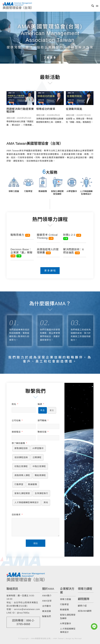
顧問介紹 (82, 606)
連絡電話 (17, 432)
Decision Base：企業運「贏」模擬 (21, 252)
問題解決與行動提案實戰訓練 (20, 110)
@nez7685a (23, 613)
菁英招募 (47, 611)
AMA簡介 (47, 596)
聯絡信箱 (43, 432)
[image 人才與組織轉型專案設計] (86, 186)
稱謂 (41, 404)
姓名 (15, 404)
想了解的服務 (19, 443)
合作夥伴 (47, 606)
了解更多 (50, 58)
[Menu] (97, 6)
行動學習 (64, 604)
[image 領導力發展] (14, 184)
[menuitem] (91, 6)
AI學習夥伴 (66, 624)
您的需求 (17, 515)
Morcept (78, 638)
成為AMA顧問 (85, 611)
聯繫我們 (47, 616)
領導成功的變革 (46, 109)
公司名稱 (17, 421)
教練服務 (64, 610)
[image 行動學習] (28, 184)
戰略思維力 (20, 235)
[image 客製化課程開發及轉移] (57, 186)
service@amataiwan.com (27, 609)
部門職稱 (43, 421)
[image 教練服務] (43, 184)
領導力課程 (85, 589)
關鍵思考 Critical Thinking (47, 236)
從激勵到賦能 (74, 109)
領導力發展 (66, 599)
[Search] (91, 6)
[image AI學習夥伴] (72, 184)
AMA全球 (47, 601)
